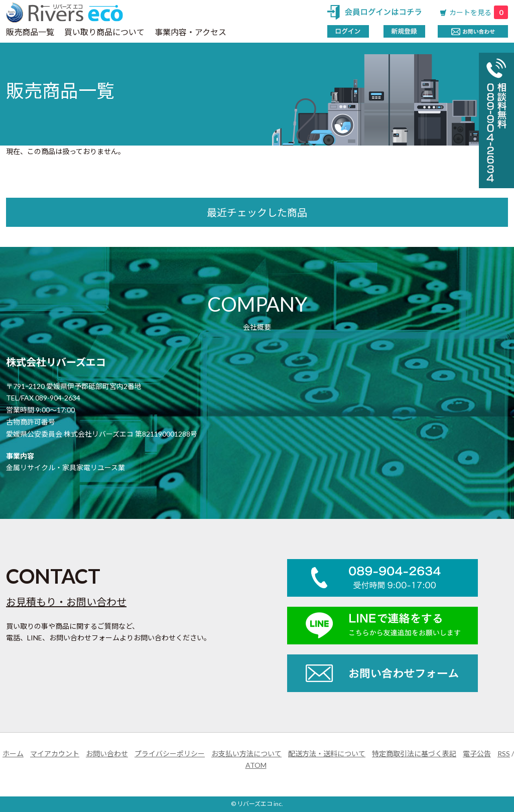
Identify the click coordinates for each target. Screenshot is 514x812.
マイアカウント (55, 754)
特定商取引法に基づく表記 (414, 754)
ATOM (256, 765)
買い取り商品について (104, 32)
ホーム (13, 754)
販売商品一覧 (30, 32)
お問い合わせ (107, 754)
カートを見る (479, 12)
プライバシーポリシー (170, 754)
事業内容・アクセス (190, 32)
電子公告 (477, 754)
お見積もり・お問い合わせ (66, 602)
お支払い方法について (246, 754)
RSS (504, 754)
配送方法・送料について (327, 754)
